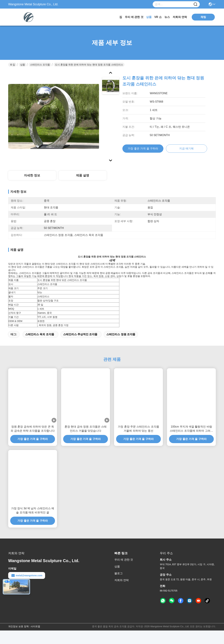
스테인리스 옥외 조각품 (40, 340)
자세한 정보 (32, 175)
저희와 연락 (180, 17)
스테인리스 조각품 (40, 65)
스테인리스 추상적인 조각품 (80, 340)
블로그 (118, 579)
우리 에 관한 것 (134, 17)
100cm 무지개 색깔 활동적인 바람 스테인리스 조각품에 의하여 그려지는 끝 (191, 435)
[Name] (195, 4)
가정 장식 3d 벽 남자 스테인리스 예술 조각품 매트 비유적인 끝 (33, 516)
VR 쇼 (158, 17)
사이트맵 (35, 632)
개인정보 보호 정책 (18, 632)
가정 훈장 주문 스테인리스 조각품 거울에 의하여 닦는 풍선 (138, 435)
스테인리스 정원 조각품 (121, 340)
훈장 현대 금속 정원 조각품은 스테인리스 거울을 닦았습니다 (86, 435)
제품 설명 (83, 175)
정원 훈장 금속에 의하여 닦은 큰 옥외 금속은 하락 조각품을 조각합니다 (33, 435)
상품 (149, 17)
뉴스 (167, 17)
